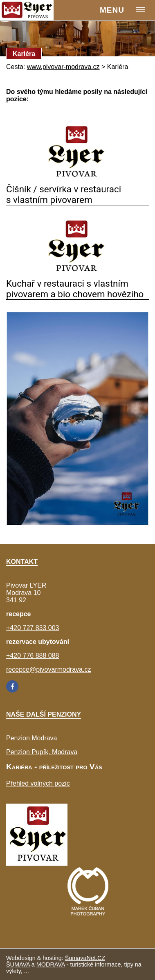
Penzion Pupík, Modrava (42, 752)
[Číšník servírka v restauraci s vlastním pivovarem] (77, 180)
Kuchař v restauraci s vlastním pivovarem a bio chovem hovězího (75, 289)
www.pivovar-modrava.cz (63, 67)
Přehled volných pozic (38, 783)
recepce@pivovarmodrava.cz (48, 669)
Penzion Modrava (32, 738)
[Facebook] (12, 686)
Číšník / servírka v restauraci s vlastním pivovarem (64, 194)
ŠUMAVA (18, 964)
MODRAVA (51, 964)
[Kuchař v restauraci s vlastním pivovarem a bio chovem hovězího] (77, 274)
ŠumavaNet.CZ (85, 958)
